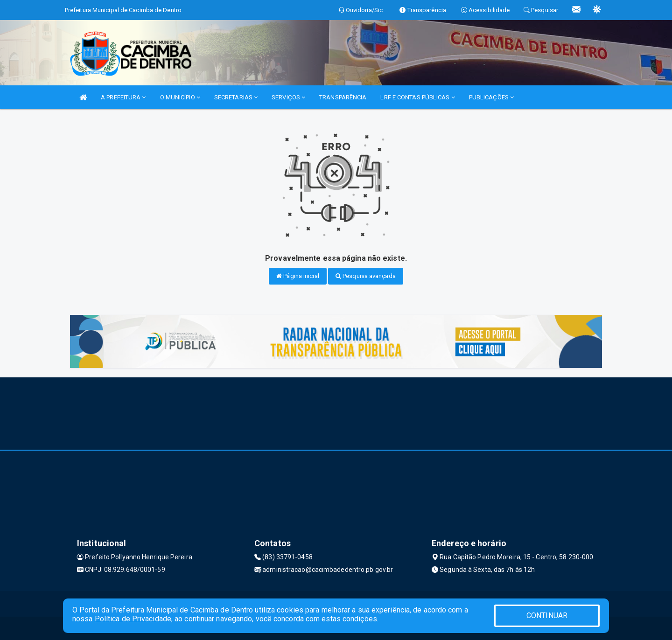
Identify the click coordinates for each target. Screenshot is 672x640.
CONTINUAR (547, 616)
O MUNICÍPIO (180, 97)
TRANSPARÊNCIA (343, 97)
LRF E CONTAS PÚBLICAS (417, 97)
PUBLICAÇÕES (491, 97)
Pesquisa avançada (366, 276)
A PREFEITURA (123, 97)
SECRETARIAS (236, 97)
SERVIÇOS (288, 97)
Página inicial (298, 276)
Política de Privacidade (133, 619)
